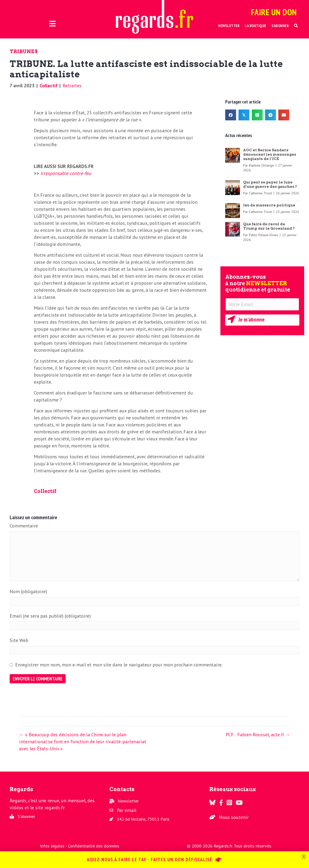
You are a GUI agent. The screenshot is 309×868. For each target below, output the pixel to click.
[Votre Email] (262, 304)
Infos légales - (54, 846)
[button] (296, 26)
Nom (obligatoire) (28, 591)
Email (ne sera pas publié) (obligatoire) (50, 616)
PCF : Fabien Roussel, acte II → (258, 735)
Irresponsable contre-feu (66, 173)
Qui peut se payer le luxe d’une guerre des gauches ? (270, 184)
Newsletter (128, 801)
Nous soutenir (234, 817)
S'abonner (26, 816)
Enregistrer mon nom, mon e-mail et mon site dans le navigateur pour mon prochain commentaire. (119, 665)
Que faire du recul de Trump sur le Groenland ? (269, 226)
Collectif (49, 86)
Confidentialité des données (94, 846)
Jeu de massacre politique (269, 205)
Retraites (72, 86)
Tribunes (24, 51)
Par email (127, 810)
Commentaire (24, 526)
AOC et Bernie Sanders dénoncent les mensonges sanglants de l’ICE (270, 154)
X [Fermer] (304, 857)
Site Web (19, 640)
